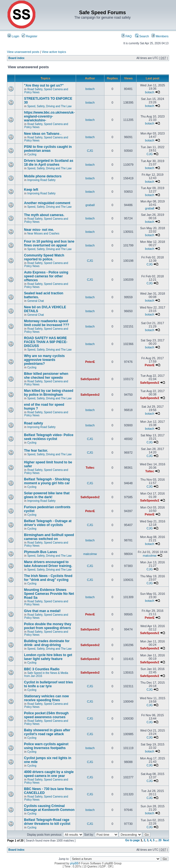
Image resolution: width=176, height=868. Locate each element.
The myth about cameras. (44, 215)
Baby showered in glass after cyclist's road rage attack (47, 732)
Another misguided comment (47, 203)
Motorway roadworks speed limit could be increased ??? (47, 323)
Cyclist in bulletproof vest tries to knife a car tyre (48, 684)
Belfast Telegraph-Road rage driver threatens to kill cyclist (47, 822)
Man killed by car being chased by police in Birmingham (49, 393)
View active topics (54, 52)
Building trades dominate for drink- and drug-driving (47, 643)
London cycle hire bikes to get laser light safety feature (48, 657)
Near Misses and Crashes (43, 233)
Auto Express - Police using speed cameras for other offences (46, 276)
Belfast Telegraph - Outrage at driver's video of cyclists (48, 523)
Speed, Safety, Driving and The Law (49, 106)
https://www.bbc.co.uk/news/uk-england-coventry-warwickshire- (49, 116)
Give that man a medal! (42, 611)
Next (166, 840)
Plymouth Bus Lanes (41, 552)
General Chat (36, 301)
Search (142, 36)
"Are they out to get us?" (44, 85)
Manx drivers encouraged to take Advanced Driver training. (48, 564)
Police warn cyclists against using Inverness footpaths (46, 746)
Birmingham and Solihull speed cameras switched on (49, 537)
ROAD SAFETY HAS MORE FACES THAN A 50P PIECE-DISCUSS (46, 342)
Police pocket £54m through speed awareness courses (46, 715)
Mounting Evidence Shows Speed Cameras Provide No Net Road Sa (49, 594)
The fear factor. (36, 451)
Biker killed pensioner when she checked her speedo (46, 376)
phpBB (74, 863)
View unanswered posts (23, 52)
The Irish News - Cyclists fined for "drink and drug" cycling (48, 578)
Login (13, 36)
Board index (16, 58)
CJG (90, 151)
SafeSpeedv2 (90, 379)
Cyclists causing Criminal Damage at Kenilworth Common (49, 808)
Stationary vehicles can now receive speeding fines (46, 698)
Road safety (33, 423)
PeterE (90, 362)
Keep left (31, 190)
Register (30, 36)
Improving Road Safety (41, 180)
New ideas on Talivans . (43, 134)
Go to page (133, 840)
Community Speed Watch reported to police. (44, 257)
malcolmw (90, 554)
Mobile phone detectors (43, 176)
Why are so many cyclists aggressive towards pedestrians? (44, 360)
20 (160, 840)
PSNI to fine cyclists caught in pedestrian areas (48, 149)
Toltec (90, 468)
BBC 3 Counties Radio (42, 669)
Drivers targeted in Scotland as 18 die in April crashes (49, 163)
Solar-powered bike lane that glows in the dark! (47, 495)
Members (160, 36)
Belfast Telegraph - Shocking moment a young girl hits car (47, 481)
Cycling (32, 154)
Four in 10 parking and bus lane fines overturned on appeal (49, 243)
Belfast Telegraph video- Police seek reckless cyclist (49, 437)
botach (90, 89)
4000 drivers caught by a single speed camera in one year (49, 774)
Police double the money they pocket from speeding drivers (47, 626)
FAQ (127, 36)
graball (90, 205)
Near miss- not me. (39, 230)
